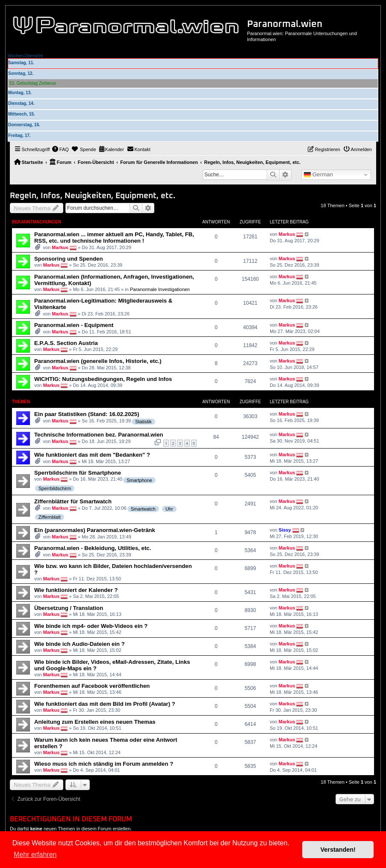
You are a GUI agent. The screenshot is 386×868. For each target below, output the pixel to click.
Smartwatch (143, 509)
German (318, 175)
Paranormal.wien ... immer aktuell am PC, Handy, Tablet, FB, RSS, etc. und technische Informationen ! (114, 238)
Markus (60, 247)
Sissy (285, 530)
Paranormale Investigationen (160, 289)
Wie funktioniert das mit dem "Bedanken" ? (92, 455)
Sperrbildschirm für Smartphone (78, 473)
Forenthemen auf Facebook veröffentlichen (92, 686)
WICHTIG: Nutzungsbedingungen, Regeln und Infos (103, 379)
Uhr (169, 509)
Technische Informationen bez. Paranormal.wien (99, 435)
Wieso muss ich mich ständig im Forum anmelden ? (104, 764)
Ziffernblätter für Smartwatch (73, 501)
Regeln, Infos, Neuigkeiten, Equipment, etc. (93, 196)
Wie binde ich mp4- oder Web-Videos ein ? (91, 626)
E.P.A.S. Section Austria (66, 343)
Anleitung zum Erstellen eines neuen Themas (95, 722)
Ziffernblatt (50, 517)
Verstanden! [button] (338, 850)
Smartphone (139, 480)
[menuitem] (60, 149)
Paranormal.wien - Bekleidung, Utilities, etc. (93, 548)
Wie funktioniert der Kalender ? (76, 590)
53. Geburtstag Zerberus (33, 83)
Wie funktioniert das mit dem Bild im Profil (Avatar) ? (105, 704)
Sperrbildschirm (55, 488)
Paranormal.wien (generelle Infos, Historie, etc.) (98, 361)
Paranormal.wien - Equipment (74, 325)
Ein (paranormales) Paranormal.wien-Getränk (95, 530)
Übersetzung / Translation (69, 608)
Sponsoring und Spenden (68, 259)
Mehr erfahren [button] (35, 855)
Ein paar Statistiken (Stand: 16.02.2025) (87, 414)
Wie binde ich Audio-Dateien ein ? (80, 644)
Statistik (143, 422)
